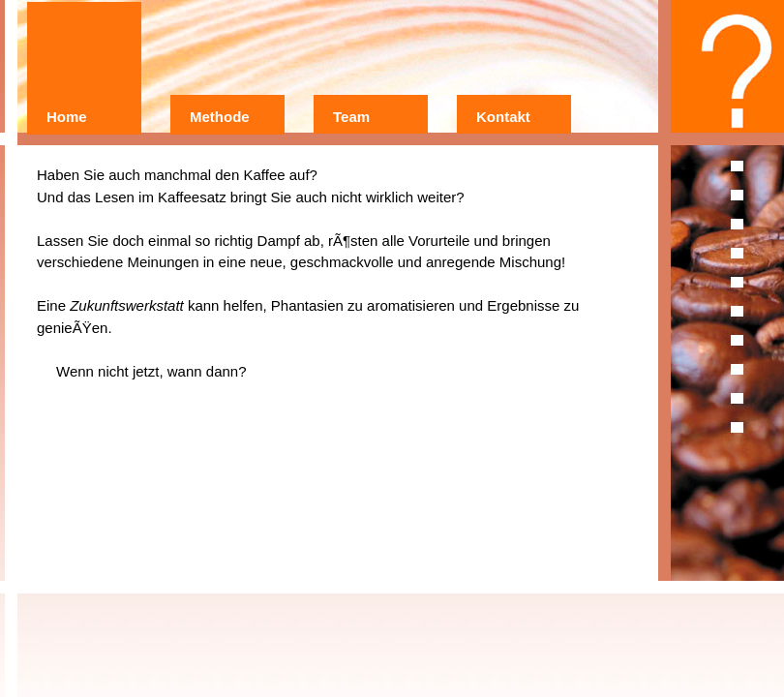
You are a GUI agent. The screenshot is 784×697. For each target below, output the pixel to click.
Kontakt (503, 117)
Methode (220, 117)
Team (351, 117)
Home (67, 117)
